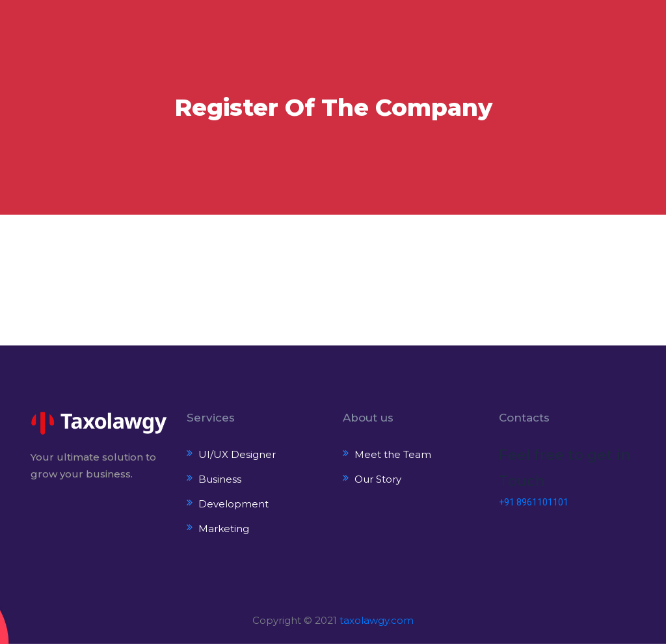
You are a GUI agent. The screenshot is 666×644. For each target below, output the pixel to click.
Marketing (224, 529)
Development (233, 504)
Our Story (378, 479)
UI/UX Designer (237, 454)
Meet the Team (393, 454)
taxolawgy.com (377, 620)
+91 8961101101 (534, 502)
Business (220, 479)
